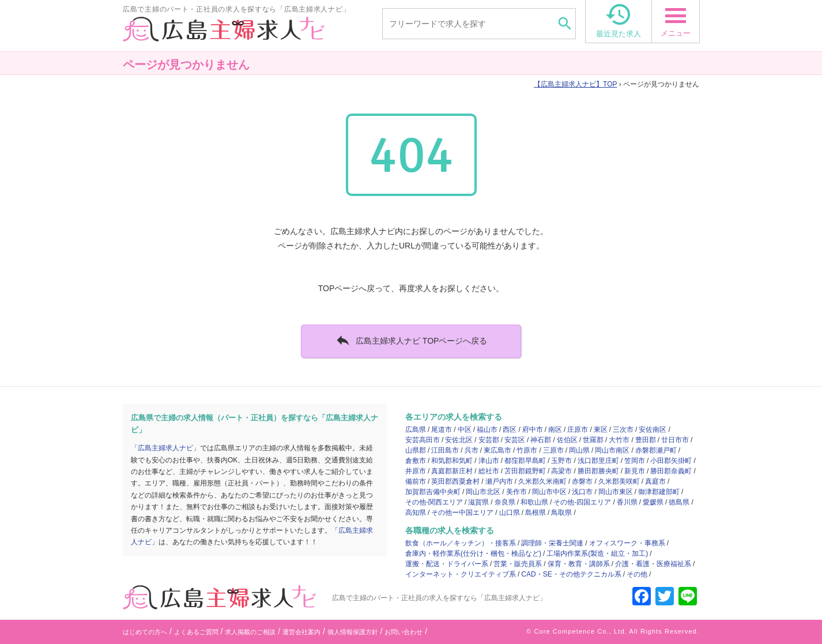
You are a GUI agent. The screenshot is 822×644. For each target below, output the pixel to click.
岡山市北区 (483, 492)
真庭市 (655, 481)
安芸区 (515, 440)
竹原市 (527, 450)
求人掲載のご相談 (250, 632)
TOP (575, 84)
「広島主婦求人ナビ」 (165, 448)
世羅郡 (593, 440)
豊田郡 (646, 440)
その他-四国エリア (582, 502)
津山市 (489, 461)
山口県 (510, 513)
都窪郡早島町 (525, 461)
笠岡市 (635, 461)
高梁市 (561, 471)
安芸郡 (489, 440)
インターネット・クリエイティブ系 (461, 574)
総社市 (489, 471)
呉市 (472, 450)
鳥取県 (561, 513)
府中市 (533, 430)
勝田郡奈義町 (671, 471)
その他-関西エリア (434, 502)
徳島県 (679, 502)
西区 (510, 430)
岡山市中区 (549, 492)
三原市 (553, 450)
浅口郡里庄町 (598, 461)
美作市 (516, 492)
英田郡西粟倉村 (455, 481)
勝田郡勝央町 (598, 471)
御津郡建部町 (659, 492)
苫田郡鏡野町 (525, 471)
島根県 (536, 513)
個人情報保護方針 (353, 632)
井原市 (416, 471)
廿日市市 (675, 440)
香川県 (627, 502)
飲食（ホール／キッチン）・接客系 (461, 543)
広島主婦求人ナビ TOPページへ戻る (411, 340)
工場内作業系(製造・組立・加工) (597, 553)
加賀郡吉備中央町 (433, 492)
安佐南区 (653, 430)
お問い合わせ (404, 632)
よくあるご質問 (196, 632)
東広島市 (497, 450)
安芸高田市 (423, 440)
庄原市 (578, 430)
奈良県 (505, 502)
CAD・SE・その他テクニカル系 (571, 574)
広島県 (416, 430)
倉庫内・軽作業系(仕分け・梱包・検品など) (473, 553)
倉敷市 (416, 461)
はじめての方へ (145, 632)
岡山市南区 (612, 450)
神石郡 (541, 440)
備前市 (416, 481)
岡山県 (579, 450)
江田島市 (445, 450)
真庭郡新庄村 (452, 471)
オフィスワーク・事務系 (627, 543)
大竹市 (619, 440)
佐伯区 (567, 440)
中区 (465, 430)
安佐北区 (459, 440)
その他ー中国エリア (462, 513)
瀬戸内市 (499, 481)
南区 (555, 430)
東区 (601, 430)
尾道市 (442, 430)
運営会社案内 (301, 632)
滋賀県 (478, 502)
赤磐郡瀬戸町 (656, 450)
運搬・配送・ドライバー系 (447, 564)
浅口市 (582, 492)
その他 (637, 574)
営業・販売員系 (518, 564)
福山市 (487, 430)
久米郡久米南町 (542, 481)
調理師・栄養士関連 (552, 543)
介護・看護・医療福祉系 (653, 564)
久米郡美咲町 (619, 481)
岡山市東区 (616, 492)
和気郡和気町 (452, 461)
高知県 (416, 513)
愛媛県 (653, 502)
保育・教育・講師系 (579, 564)
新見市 (635, 471)
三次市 (623, 430)
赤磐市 (582, 481)
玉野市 (561, 461)
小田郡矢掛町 (671, 461)
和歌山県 (534, 502)
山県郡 (416, 450)
